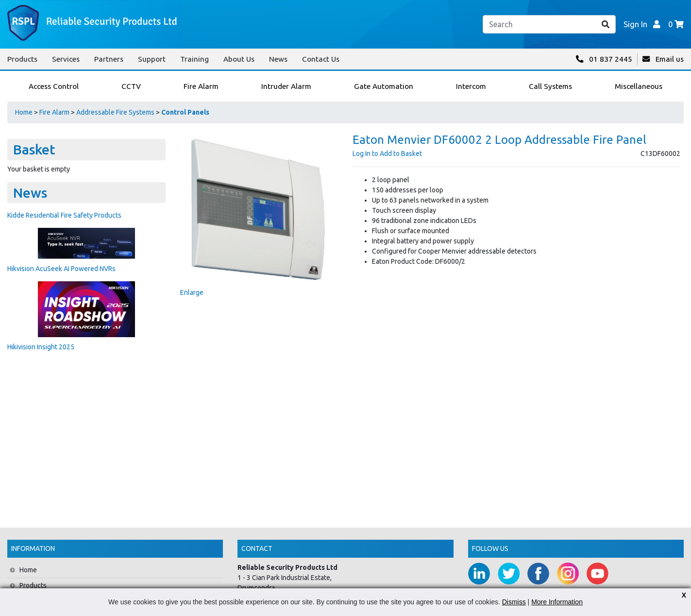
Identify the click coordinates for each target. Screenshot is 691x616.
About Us (239, 59)
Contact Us (321, 59)
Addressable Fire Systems (115, 112)
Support (152, 59)
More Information (557, 602)
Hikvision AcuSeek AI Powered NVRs (61, 269)
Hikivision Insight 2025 (41, 347)
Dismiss (514, 602)
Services (66, 59)
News (278, 59)
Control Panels (185, 112)
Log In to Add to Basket (387, 154)
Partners (109, 59)
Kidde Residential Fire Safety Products (64, 215)
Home (24, 112)
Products (22, 59)
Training (194, 59)
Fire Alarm (54, 112)
